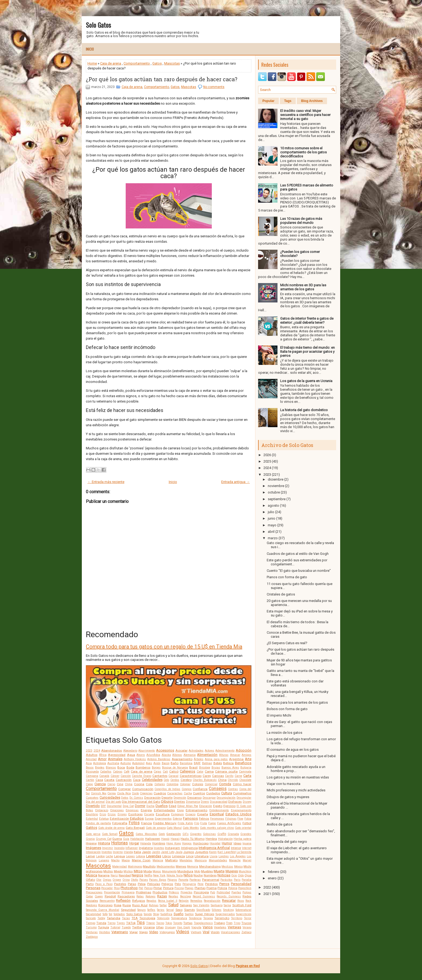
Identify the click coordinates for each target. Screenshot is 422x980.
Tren (229, 923)
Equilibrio (92, 814)
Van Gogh (184, 927)
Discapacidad (219, 802)
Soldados (119, 914)
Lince (190, 856)
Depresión (180, 798)
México (238, 867)
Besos (90, 768)
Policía (222, 888)
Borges (156, 768)
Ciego (89, 784)
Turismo (91, 927)
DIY (103, 806)
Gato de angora (156, 828)
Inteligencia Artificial (214, 848)
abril (271, 532)
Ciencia (100, 784)
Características (191, 776)
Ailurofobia (153, 755)
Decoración (152, 798)
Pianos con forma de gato (287, 577)
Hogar (134, 843)
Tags (288, 101)
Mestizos (227, 867)
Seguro (141, 910)
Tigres (121, 923)
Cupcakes (92, 798)
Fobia (248, 819)
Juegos (189, 852)
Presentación (112, 892)
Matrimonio (135, 867)
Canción (126, 776)
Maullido (149, 866)
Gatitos (92, 828)
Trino (237, 923)
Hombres (159, 843)
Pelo (178, 884)
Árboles (199, 759)
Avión (157, 763)
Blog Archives (312, 101)
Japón (146, 852)
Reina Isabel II (168, 901)
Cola (149, 784)
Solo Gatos (98, 25)
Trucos (246, 923)
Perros (224, 884)
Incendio (119, 848)
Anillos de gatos (279, 824)
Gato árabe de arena (112, 828)
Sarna (227, 905)
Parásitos (226, 880)
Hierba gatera (242, 839)
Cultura (227, 793)
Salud (173, 905)
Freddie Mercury (165, 823)
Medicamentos (166, 867)
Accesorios (165, 750)
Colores (198, 784)
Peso (117, 888)
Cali (165, 772)
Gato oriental (243, 828)
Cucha (188, 793)
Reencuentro (107, 901)
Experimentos (163, 819)
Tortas (188, 923)
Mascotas (172, 63)
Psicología (201, 892)
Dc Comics (136, 798)
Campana (92, 776)
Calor (200, 772)
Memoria (193, 867)
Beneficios (243, 763)
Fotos (134, 823)
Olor (99, 880)
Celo (166, 780)
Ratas (140, 896)
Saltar (163, 905)
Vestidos (105, 932)
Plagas (189, 888)
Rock (248, 901)
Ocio (234, 875)
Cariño (229, 776)
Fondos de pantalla (98, 823)
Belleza (228, 763)
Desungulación (226, 798)
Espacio (190, 814)
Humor (227, 843)
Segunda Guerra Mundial (103, 910)
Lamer (90, 856)
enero (272, 878)
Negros (137, 875)
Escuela (149, 814)
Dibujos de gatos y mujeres (288, 797)
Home (92, 63)
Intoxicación (93, 852)
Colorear (185, 784)
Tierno (111, 923)
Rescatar (229, 900)
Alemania (190, 755)
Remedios (196, 901)
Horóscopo (201, 843)
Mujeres (232, 871)
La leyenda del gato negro (287, 842)
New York (159, 875)
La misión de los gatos (284, 733)
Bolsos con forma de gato (287, 709)
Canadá (104, 776)
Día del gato (113, 802)
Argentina (236, 759)
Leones (130, 856)
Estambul (92, 819)
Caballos (106, 772)
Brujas (216, 768)
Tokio (169, 923)
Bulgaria (246, 768)
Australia (113, 763)
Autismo (126, 763)
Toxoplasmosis (203, 923)
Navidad (125, 875)
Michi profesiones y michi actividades (296, 790)
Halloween (153, 839)
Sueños (189, 914)
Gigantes (196, 834)
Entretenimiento (219, 810)
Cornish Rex (99, 793)
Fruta (204, 823)
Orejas (107, 880)
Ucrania (149, 927)
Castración (124, 780)
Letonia (140, 856)
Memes (181, 866)
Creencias (146, 793)
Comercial (211, 784)
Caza (137, 780)
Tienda (101, 923)
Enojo (180, 810)
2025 (267, 461)
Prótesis (174, 892)
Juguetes (202, 852)
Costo (135, 793)
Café (127, 772)
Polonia (233, 888)
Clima (129, 784)
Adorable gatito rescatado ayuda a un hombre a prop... (296, 769)
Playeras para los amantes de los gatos (297, 702)
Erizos (112, 814)
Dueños (162, 806)
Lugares (104, 860)
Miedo (118, 871)
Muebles (207, 871)
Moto (197, 871)
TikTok (131, 923)
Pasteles (120, 884)
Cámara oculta (226, 771)
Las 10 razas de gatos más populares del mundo (301, 221)
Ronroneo (105, 905)
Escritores (136, 814)
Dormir (140, 806)
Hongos (187, 843)
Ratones (151, 896)
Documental (114, 806)
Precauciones (94, 892)
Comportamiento (137, 63)
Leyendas (154, 856)
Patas (132, 884)
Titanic (151, 923)
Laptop (100, 856)
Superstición (244, 914)
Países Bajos (158, 880)
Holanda (146, 843)
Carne (238, 776)
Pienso (148, 888)
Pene (201, 884)
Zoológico (92, 937)
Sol (110, 914)
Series (161, 910)
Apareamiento (182, 759)
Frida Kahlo (185, 823)
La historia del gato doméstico (304, 410)
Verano (247, 927)
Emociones (117, 810)
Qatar (89, 896)
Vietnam (196, 932)
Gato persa (93, 834)
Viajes (143, 932)
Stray (156, 914)
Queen (99, 896)
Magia (126, 860)
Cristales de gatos (281, 594)
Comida (225, 784)
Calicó (174, 771)
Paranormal (211, 880)
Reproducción (212, 901)
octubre (274, 492)
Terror (248, 918)
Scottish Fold (242, 905)
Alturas (224, 755)
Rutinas (154, 905)
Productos (160, 892)
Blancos (111, 768)
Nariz (114, 875)
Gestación (174, 834)
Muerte (219, 871)
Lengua (119, 856)
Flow (240, 819)
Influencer (132, 848)
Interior (236, 848)
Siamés (189, 910)
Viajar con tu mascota (284, 784)
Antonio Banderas (159, 759)
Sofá (105, 914)
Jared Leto (168, 852)
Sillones (217, 910)
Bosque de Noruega (175, 768)
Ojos (248, 875)
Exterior (177, 819)
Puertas (236, 892)
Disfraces (235, 802)
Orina (126, 880)
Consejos (218, 789)
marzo (273, 538)
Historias (119, 843)
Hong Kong (174, 843)
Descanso (194, 798)
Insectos (159, 848)
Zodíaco (246, 932)
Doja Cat (128, 806)
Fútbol (247, 823)
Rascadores (126, 896)
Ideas (238, 843)
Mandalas (186, 860)
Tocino (160, 923)
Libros (167, 856)
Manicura (201, 860)
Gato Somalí (110, 834)
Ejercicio (229, 806)
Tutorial (115, 927)
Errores (122, 814)
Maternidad (119, 867)
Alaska (166, 755)
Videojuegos (167, 932)
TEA (135, 918)
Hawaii (175, 839)
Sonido (148, 914)
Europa (149, 819)
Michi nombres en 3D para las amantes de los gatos (303, 287)
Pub (213, 892)
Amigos (247, 755)
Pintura (168, 888)
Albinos (177, 755)
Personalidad (241, 884)
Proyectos (187, 892)
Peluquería (189, 884)
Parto (90, 884)
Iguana (247, 843)
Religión (184, 901)
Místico (128, 871)
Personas (93, 888)
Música (92, 875)
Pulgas (247, 892)
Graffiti (222, 834)
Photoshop (129, 888)
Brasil (193, 767)
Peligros (167, 884)
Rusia (127, 905)
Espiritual (217, 814)
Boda (130, 767)
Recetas (173, 896)
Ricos (241, 901)
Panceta (183, 880)
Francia (146, 823)
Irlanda (128, 852)
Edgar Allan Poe (188, 806)
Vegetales (220, 927)
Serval (170, 910)
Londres (224, 856)
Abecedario (130, 751)
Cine (120, 784)
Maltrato (171, 860)
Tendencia (195, 918)
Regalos (151, 901)
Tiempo (91, 923)
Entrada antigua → (235, 482)
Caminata (245, 772)
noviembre (276, 486)
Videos (183, 932)
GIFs (186, 834)
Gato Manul (174, 828)
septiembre (277, 499)
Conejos (187, 789)
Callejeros (187, 771)
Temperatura (179, 918)
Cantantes (160, 776)
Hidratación (225, 839)
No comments (214, 87)
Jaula (179, 852)
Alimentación (207, 755)
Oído (241, 875)
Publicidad (223, 892)
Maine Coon (141, 860)
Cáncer (115, 776)
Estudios (137, 818)
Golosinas (209, 834)
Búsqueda (92, 772)
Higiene (91, 843)
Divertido (93, 806)
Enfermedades (164, 810)
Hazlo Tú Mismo (193, 839)
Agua (131, 755)
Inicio (90, 49)
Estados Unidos (238, 814)
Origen (117, 880)
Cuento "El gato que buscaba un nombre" (299, 571)
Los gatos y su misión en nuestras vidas (298, 777)
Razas (162, 896)
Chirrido (233, 780)
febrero (274, 872)
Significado (203, 910)
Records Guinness (229, 896)
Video (154, 932)
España (203, 814)
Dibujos (167, 801)
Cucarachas (175, 793)
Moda (148, 871)
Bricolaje (205, 768)
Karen (213, 852)
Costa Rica (124, 793)
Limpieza (178, 856)
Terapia (208, 918)
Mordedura (185, 871)
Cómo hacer (242, 784)
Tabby (101, 918)
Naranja (104, 875)
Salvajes (186, 905)
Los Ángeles (238, 856)
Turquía (103, 927)
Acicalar (182, 750)
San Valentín (201, 905)
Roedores (92, 905)
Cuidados (213, 793)
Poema (212, 888)
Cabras (118, 772)
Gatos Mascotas (146, 834)
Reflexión (123, 900)
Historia (104, 843)
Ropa (118, 905)
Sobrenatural (243, 910)
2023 (89, 751)
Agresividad (117, 755)
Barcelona (186, 763)
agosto (273, 505)
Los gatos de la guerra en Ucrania (306, 381)
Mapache (235, 860)
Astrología (100, 763)
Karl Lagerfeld (226, 852)
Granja (90, 839)
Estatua (104, 819)
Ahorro (141, 755)
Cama (209, 771)
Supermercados (225, 914)
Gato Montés (191, 828)
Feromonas (217, 819)
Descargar (209, 798)
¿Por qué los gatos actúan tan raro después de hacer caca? (162, 79)
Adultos (92, 755)
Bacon (166, 763)
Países (144, 880)
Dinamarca (193, 802)
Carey (207, 776)
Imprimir (108, 848)
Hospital (215, 843)
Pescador (107, 888)
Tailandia (114, 918)
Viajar (134, 932)
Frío (197, 823)
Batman (207, 763)
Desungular (244, 798)
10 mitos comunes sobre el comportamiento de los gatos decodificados (303, 152)
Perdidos (211, 884)
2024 (97, 751)
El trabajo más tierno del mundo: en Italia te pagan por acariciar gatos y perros (307, 352)
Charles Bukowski (205, 780)
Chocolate (245, 780)
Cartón (90, 780)
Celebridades (152, 780)
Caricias (218, 776)
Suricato (91, 918)
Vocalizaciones (231, 932)
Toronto (178, 923)
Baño (175, 763)
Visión (215, 932)
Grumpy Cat (104, 839)
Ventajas (234, 927)
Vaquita (196, 927)
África (103, 755)
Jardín (156, 852)
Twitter (137, 927)
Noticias (224, 875)
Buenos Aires (230, 768)
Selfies (151, 910)
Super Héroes (205, 914)
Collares (160, 784)
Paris (237, 880)
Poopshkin (245, 888)
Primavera (128, 892)
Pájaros (172, 880)
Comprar (124, 789)
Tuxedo (126, 927)
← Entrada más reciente (106, 482)
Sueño (179, 914)
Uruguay (170, 927)
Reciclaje (186, 896)
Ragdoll (110, 896)
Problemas (144, 892)
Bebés (218, 763)
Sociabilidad (94, 914)
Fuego (212, 823)
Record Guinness (204, 896)
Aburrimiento (147, 751)
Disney (247, 802)
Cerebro (186, 780)
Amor (102, 759)
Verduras (92, 932)
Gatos (157, 63)
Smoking (228, 910)
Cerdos (175, 780)
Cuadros (160, 793)
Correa (112, 793)
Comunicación (143, 789)
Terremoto (222, 918)
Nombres (210, 875)
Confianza (200, 789)
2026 (267, 455)
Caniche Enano (141, 776)
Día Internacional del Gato (141, 802)
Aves (149, 763)
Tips (141, 923)
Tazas (126, 918)
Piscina (179, 888)
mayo (272, 525)
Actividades (196, 751)
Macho (115, 860)
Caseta (109, 780)
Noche (198, 875)
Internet (247, 848)
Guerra (117, 839)
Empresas (132, 810)
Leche (109, 856)
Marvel (247, 860)
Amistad (91, 759)
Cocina (139, 784)
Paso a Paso (104, 884)
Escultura (163, 814)
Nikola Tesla (175, 875)
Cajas (157, 772)
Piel (141, 888)
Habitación (137, 839)
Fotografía (120, 823)
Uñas (160, 927)
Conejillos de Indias (167, 789)
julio (271, 512)
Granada (233, 834)
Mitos (138, 871)
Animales (115, 759)
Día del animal (95, 802)
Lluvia (214, 856)
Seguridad (128, 910)
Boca (121, 767)
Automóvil (138, 763)
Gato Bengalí (135, 828)
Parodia (247, 880)
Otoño (134, 880)
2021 (267, 894)
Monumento (169, 871)
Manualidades (218, 860)
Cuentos (199, 793)
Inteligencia (189, 848)
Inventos (107, 852)
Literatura (202, 856)
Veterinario (120, 932)
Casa (99, 780)
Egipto (218, 806)
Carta (247, 776)
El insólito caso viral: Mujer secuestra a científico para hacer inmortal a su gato (305, 115)
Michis (108, 871)
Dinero (205, 802)
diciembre (276, 479)
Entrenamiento (196, 810)
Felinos (204, 819)
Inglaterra (146, 848)
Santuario (217, 905)
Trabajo (219, 923)
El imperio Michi (279, 715)
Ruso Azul (140, 905)
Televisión (163, 918)
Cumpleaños (242, 793)
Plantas (200, 888)
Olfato (90, 880)
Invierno (118, 852)
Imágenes (94, 848)
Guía (126, 839)
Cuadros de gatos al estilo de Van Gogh (298, 554)
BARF (197, 763)
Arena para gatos (216, 759)
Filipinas (231, 819)
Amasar (235, 755)
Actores (210, 751)
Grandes (246, 834)
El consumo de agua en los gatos (293, 750)
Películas (154, 884)
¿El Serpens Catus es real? (287, 643)
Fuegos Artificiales (229, 823)
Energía (146, 810)
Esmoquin (177, 814)
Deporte (167, 798)
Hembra (211, 839)
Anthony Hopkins (135, 759)
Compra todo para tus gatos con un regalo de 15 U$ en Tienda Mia (164, 647)
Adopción (244, 750)
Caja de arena (111, 63)
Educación (206, 806)
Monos (157, 871)
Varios (208, 927)
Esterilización (119, 819)
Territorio (237, 918)
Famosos (190, 818)
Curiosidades (110, 797)
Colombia (173, 784)
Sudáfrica (166, 914)
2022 (267, 887)
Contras (233, 789)
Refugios (139, 901)
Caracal (173, 776)
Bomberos (143, 767)
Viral (206, 932)
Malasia (158, 860)
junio (272, 518)
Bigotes (100, 768)
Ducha (150, 806)
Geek (162, 834)
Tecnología (147, 918)
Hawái (165, 839)
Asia (89, 763)
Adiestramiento (225, 751)
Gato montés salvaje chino (217, 828)
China (222, 780)
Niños (188, 875)
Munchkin (245, 871)
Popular (268, 101)
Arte (248, 759)
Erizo (103, 814)
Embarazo (102, 810)
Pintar (158, 888)
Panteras (195, 880)
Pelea (142, 884)
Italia (137, 852)
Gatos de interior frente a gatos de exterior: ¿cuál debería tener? (307, 320)
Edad (173, 806)
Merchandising (210, 866)
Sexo (179, 910)
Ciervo (111, 784)
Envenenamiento (241, 810)
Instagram (173, 848)
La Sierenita (244, 852)
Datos (125, 798)
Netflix (148, 875)
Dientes (180, 802)
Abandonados (112, 750)
